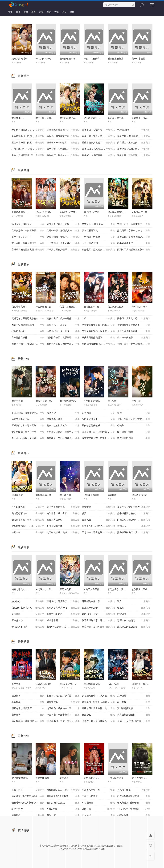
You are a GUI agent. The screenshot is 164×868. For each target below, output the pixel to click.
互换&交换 (63, 809)
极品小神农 (28, 809)
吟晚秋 (134, 426)
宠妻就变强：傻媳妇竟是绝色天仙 (64, 319)
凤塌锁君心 (63, 702)
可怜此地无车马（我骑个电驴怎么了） (64, 790)
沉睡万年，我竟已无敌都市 (28, 319)
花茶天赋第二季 (63, 526)
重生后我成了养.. (68, 118)
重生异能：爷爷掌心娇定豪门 (63, 149)
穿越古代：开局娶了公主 (63, 602)
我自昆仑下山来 (28, 514)
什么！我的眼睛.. (92, 59)
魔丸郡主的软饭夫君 (134, 627)
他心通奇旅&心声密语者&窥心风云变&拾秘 (29, 796)
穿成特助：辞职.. (140, 307)
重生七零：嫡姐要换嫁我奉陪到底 (134, 149)
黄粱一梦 (63, 815)
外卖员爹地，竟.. (44, 307)
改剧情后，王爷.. (140, 589)
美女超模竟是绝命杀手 (134, 325)
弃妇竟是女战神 (28, 338)
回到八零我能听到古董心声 (134, 250)
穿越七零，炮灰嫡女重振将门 (98, 250)
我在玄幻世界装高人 (28, 608)
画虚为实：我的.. (140, 684)
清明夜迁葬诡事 (134, 709)
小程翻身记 (98, 803)
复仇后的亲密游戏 (63, 803)
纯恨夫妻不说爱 (63, 419)
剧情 (72, 12)
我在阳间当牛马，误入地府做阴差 (99, 696)
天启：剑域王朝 (98, 243)
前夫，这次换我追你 (63, 426)
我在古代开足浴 (43, 212)
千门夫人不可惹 (28, 627)
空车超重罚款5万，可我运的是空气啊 (29, 526)
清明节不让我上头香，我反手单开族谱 (100, 709)
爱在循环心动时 (134, 432)
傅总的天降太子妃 (28, 419)
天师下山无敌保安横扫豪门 (134, 721)
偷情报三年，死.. (92, 307)
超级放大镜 (17, 495)
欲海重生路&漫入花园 (134, 796)
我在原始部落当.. (116, 212)
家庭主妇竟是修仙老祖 (28, 325)
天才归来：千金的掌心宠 (98, 533)
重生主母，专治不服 (98, 130)
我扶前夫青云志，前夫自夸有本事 (99, 438)
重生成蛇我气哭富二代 (63, 136)
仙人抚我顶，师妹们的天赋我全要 (28, 721)
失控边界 (64, 778)
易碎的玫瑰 (134, 815)
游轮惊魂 (112, 495)
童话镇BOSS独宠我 (63, 143)
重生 (18, 12)
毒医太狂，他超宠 (134, 621)
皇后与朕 (136, 401)
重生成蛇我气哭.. (92, 684)
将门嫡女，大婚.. (44, 589)
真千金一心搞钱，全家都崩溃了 (28, 438)
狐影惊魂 (28, 702)
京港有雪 (63, 413)
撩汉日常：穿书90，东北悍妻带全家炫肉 (135, 231)
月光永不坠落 (134, 790)
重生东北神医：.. (68, 684)
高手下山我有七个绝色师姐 (134, 319)
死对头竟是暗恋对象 (134, 331)
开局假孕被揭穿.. (92, 401)
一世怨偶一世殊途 (98, 237)
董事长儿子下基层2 (63, 325)
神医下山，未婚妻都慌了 (63, 715)
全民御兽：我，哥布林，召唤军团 (28, 520)
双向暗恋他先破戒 (98, 426)
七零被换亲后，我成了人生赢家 (63, 533)
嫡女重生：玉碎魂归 (134, 143)
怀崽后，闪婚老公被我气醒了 (63, 432)
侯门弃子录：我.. (116, 589)
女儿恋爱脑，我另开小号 (28, 432)
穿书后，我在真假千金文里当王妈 (64, 250)
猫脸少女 (98, 715)
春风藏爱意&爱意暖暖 (63, 796)
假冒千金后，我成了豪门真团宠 (98, 526)
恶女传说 (98, 815)
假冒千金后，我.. (44, 401)
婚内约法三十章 (98, 614)
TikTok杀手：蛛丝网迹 (134, 809)
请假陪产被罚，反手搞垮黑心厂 (63, 338)
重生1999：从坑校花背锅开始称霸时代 (100, 149)
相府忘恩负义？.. (20, 589)
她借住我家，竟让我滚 (63, 331)
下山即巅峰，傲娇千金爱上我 (28, 413)
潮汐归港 (112, 401)
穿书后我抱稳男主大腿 (28, 250)
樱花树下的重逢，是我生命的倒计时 (29, 130)
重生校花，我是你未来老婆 (63, 155)
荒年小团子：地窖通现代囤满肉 (134, 224)
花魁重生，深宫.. (140, 118)
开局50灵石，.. (67, 589)
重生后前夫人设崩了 (98, 143)
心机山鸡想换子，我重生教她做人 (28, 149)
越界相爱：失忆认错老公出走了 (63, 438)
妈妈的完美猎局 (19, 59)
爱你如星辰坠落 (115, 59)
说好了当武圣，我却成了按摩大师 (28, 344)
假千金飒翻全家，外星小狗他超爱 (99, 621)
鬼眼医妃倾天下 (98, 419)
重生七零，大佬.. (44, 118)
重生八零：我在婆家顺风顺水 (134, 155)
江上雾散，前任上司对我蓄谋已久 (99, 432)
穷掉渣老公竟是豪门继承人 (98, 325)
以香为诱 (98, 413)
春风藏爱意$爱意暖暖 (134, 803)
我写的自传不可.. (140, 495)
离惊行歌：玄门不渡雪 (98, 627)
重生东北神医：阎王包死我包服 (28, 143)
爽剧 (34, 12)
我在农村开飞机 (98, 231)
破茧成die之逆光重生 (98, 224)
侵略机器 (28, 815)
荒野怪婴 (134, 696)
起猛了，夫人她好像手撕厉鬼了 (63, 696)
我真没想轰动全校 (134, 715)
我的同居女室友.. (116, 307)
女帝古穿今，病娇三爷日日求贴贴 (28, 231)
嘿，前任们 (65, 495)
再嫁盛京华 (28, 621)
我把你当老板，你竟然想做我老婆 (64, 344)
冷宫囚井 (134, 614)
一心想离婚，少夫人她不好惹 (63, 243)
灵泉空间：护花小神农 (134, 507)
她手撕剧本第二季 (98, 602)
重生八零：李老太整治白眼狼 (98, 136)
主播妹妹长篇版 (98, 796)
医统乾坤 (28, 696)
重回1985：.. (18, 118)
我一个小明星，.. (140, 59)
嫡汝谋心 (28, 602)
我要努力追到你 (63, 520)
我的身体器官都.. (92, 495)
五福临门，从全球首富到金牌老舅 (28, 426)
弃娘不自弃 (28, 790)
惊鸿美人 (134, 526)
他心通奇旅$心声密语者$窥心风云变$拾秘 (29, 803)
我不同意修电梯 (134, 243)
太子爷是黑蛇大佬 (63, 507)
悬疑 (64, 12)
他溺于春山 (17, 401)
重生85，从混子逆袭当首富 (98, 155)
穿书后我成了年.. (92, 212)
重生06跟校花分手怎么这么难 (134, 136)
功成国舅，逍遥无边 (28, 224)
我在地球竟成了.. (20, 307)
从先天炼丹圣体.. (92, 589)
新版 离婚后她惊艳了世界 (98, 344)
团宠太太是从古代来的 (63, 224)
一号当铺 (28, 533)
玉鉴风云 (98, 520)
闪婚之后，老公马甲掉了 (134, 520)
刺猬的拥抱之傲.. (44, 495)
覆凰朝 (134, 608)
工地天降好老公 (115, 778)
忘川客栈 (134, 702)
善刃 (98, 514)
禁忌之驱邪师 (42, 778)
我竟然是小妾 (28, 331)
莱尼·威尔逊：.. (91, 778)
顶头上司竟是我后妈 (98, 338)
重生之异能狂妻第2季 (28, 155)
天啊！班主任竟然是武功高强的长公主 (135, 344)
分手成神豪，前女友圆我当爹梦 (134, 514)
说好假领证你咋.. (68, 59)
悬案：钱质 (113, 684)
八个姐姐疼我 (28, 507)
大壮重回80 (134, 130)
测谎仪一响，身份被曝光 (98, 721)
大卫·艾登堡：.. (139, 778)
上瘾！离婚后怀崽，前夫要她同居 (134, 419)
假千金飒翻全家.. (68, 401)
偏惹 (134, 413)
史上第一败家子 (98, 608)
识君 (134, 602)
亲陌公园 (98, 809)
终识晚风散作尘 (134, 438)
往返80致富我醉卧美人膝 (63, 231)
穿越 (26, 12)
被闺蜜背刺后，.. (92, 118)
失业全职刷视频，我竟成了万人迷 (99, 331)
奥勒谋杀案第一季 (98, 790)
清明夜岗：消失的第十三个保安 (63, 709)
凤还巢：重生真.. (116, 118)
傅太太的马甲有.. (44, 59)
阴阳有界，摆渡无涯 (28, 709)
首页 (11, 12)
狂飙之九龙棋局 (43, 684)
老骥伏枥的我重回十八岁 (63, 130)
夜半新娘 (16, 684)
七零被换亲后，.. (20, 212)
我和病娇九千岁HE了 (63, 608)
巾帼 (98, 319)
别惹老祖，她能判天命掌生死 (98, 702)
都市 (49, 12)
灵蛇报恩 (98, 507)
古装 (57, 12)
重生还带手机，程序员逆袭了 (28, 136)
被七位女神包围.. (20, 778)
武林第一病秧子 (134, 338)
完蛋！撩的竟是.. (68, 307)
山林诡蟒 (28, 715)
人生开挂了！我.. (140, 212)
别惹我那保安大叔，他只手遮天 (63, 721)
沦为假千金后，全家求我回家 (63, 514)
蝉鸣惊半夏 (63, 621)
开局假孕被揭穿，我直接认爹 (134, 533)
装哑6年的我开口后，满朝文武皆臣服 (64, 627)
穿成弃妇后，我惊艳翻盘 (63, 237)
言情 (41, 12)
